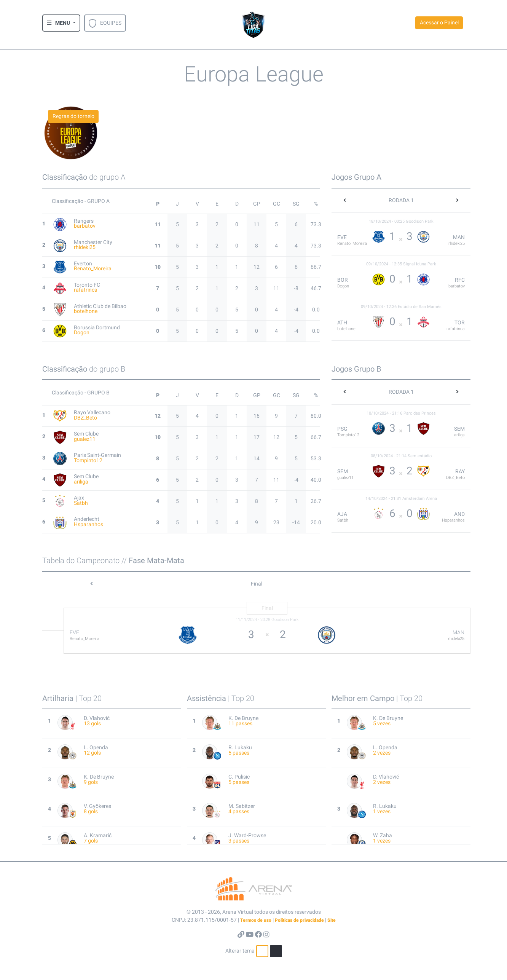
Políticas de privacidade (299, 920)
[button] (61, 23)
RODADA (401, 200)
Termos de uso (256, 920)
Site (332, 920)
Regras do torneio (73, 116)
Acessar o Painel (439, 22)
